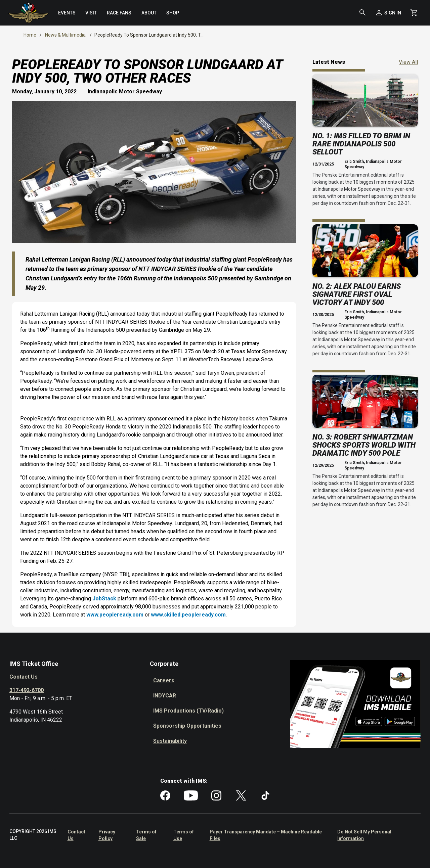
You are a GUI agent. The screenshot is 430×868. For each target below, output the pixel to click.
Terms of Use (184, 835)
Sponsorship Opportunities (187, 726)
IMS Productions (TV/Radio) (188, 711)
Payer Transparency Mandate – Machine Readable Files (266, 835)
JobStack (104, 599)
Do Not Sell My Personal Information (364, 835)
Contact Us (24, 677)
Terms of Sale (146, 835)
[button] (362, 13)
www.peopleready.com (115, 615)
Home (30, 35)
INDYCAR (165, 696)
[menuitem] (67, 13)
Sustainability (170, 741)
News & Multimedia (65, 35)
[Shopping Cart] (414, 13)
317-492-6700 (27, 690)
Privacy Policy (107, 835)
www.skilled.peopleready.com (188, 615)
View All (408, 62)
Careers (164, 680)
